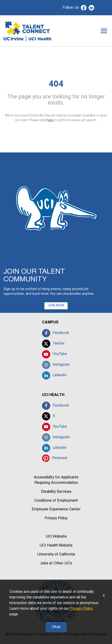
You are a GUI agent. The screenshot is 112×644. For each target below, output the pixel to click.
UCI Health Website (56, 546)
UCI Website (56, 537)
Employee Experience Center (56, 509)
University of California (56, 555)
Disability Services (56, 492)
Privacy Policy (56, 518)
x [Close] (104, 596)
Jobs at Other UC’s (56, 563)
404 (56, 84)
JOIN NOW (56, 306)
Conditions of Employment (56, 501)
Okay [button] (56, 627)
